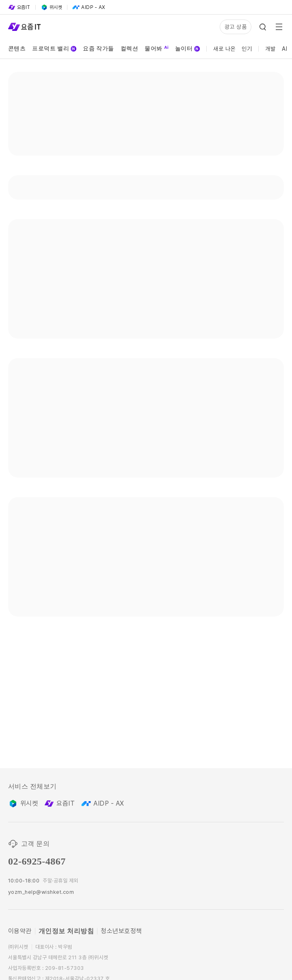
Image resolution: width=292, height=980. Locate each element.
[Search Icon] (263, 27)
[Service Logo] (24, 27)
